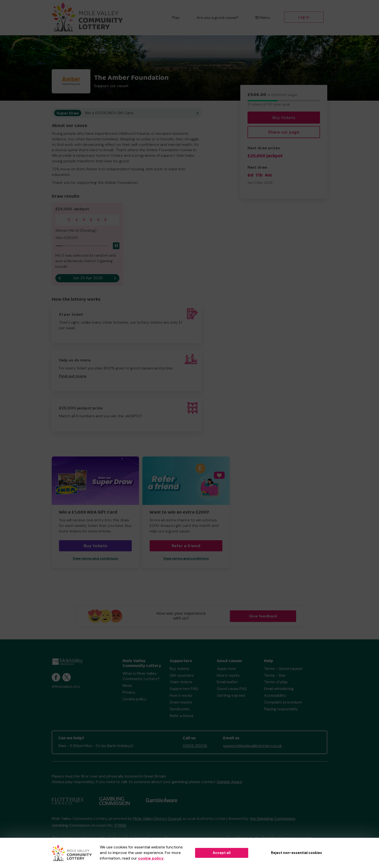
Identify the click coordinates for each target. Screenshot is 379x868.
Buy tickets (284, 118)
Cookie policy (135, 699)
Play (176, 18)
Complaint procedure (283, 702)
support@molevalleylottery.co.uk (252, 746)
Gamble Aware (229, 782)
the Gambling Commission (273, 819)
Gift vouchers (182, 675)
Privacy (129, 692)
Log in (304, 17)
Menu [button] (263, 18)
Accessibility (275, 696)
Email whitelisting (279, 689)
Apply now (226, 669)
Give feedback (263, 616)
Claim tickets (181, 682)
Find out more (73, 376)
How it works (181, 696)
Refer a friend (186, 546)
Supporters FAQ (184, 689)
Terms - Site (275, 675)
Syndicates (180, 709)
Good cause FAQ (232, 689)
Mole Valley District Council (157, 819)
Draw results (181, 702)
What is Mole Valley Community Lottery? (141, 676)
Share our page (284, 132)
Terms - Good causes (283, 669)
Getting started (231, 696)
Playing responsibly (281, 709)
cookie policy (151, 858)
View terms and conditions (95, 559)
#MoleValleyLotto (66, 687)
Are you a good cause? (217, 18)
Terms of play (276, 682)
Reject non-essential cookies (296, 853)
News (127, 686)
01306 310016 (195, 746)
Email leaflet (227, 682)
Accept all (222, 853)
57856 (120, 826)
